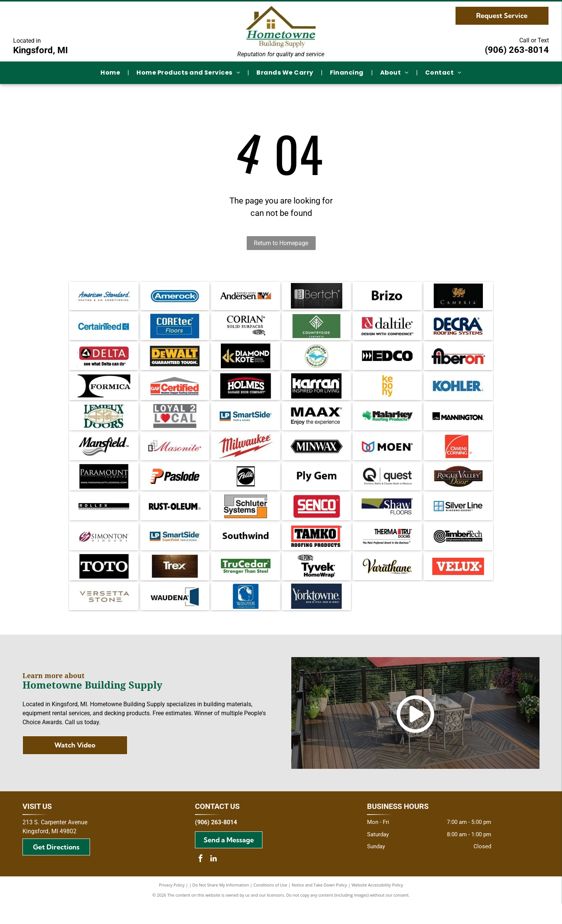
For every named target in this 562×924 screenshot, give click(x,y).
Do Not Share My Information (221, 905)
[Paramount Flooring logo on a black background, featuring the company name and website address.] (103, 488)
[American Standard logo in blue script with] (103, 297)
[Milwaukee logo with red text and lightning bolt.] (246, 456)
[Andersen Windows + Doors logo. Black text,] (246, 297)
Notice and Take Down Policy (319, 905)
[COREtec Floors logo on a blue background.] (175, 329)
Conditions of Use (271, 905)
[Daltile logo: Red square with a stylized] (387, 329)
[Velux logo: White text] (458, 584)
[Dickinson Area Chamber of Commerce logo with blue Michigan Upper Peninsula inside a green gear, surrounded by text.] (316, 361)
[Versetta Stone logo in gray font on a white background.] (103, 616)
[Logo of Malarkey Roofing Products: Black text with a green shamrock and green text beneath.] (387, 424)
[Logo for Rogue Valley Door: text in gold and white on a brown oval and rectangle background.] (458, 488)
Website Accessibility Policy (377, 905)
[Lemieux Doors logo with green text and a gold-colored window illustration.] (103, 424)
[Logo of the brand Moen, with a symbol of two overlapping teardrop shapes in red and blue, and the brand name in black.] (387, 456)
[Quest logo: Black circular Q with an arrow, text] (387, 488)
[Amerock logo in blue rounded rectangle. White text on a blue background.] (175, 297)
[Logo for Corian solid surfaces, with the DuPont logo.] (246, 329)
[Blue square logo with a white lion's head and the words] (246, 616)
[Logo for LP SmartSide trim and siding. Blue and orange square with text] (246, 424)
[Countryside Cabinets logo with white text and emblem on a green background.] (316, 329)
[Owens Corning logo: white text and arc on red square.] (458, 456)
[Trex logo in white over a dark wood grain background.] (175, 584)
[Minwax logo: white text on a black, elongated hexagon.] (316, 456)
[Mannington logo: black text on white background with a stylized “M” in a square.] (458, 424)
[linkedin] (214, 880)
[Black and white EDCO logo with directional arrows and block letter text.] (387, 361)
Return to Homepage (281, 243)
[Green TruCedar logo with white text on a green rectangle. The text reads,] (246, 584)
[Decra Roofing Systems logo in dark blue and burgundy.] (458, 329)
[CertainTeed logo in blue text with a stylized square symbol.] (103, 329)
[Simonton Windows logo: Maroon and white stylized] (103, 552)
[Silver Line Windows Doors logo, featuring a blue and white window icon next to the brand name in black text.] (458, 520)
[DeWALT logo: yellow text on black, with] (175, 361)
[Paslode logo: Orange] (175, 488)
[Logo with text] (175, 424)
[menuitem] (111, 73)
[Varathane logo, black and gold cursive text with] (387, 584)
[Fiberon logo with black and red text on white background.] (458, 361)
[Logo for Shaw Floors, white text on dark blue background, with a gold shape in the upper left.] (387, 520)
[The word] (387, 297)
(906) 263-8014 (517, 50)
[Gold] (246, 361)
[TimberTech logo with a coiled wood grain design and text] (458, 552)
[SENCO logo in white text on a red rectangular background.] (316, 520)
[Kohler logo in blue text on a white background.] (458, 392)
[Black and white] (103, 392)
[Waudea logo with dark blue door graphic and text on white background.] (175, 616)
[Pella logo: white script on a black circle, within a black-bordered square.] (246, 488)
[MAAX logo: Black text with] (316, 424)
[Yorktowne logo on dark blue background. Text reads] (316, 616)
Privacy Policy (172, 905)
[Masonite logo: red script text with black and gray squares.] (175, 456)
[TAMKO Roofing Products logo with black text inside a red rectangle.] (316, 552)
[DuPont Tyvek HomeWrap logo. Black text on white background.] (316, 584)
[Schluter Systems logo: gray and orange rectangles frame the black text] (246, 520)
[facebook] (201, 880)
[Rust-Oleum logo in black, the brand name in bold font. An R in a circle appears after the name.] (175, 520)
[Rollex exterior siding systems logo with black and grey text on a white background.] (103, 520)
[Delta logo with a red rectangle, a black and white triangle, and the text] (103, 361)
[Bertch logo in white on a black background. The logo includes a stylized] (316, 297)
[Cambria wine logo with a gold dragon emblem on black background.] (458, 297)
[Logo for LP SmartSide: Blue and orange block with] (175, 552)
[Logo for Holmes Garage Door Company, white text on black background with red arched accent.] (246, 392)
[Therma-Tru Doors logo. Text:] (387, 552)
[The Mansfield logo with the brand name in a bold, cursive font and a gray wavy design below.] (103, 456)
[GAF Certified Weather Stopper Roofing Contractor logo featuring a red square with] (175, 392)
